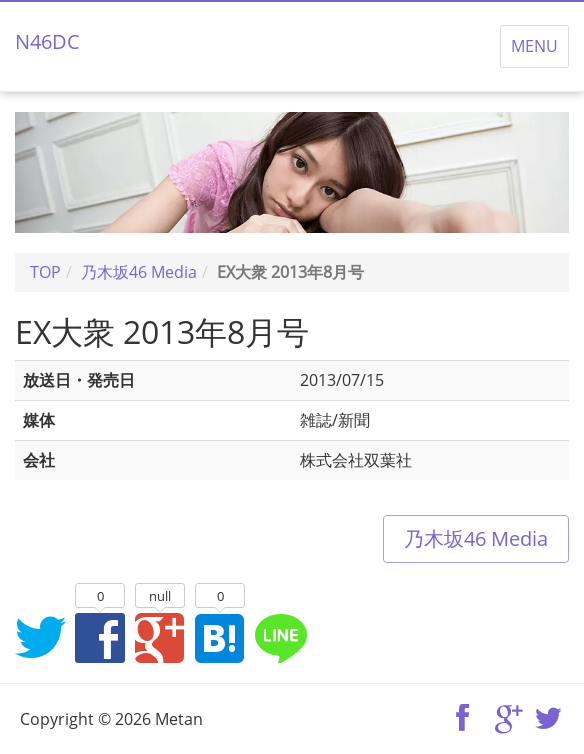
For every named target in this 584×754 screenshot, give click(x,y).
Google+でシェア (160, 637)
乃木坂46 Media (476, 538)
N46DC (47, 41)
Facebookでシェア (100, 637)
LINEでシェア (280, 637)
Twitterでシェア (40, 637)
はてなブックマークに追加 (220, 637)
